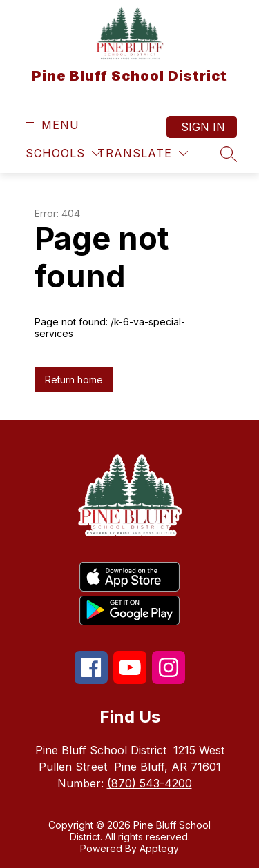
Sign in (203, 127)
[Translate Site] (143, 153)
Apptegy (159, 848)
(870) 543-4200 (150, 783)
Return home (74, 380)
